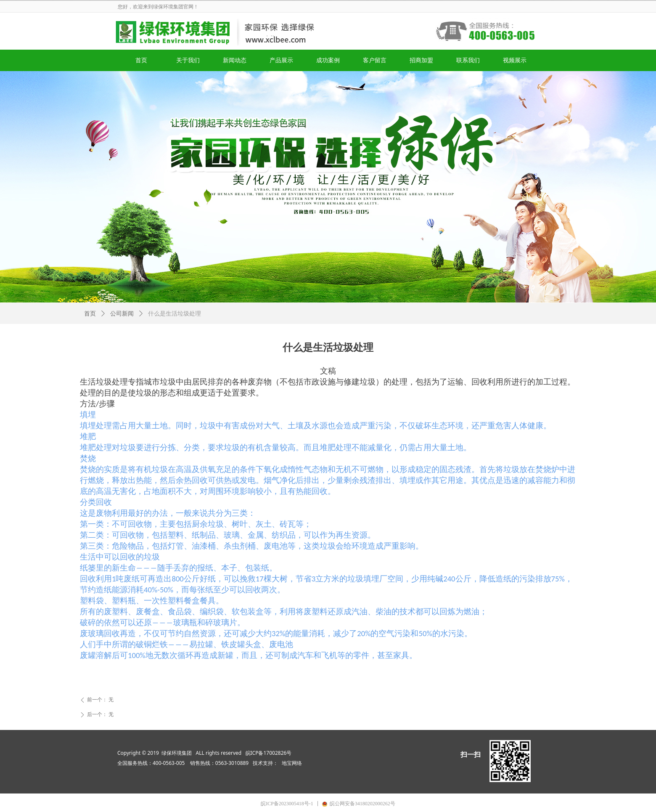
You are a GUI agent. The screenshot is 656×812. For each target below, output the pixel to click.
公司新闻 (122, 314)
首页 (90, 314)
